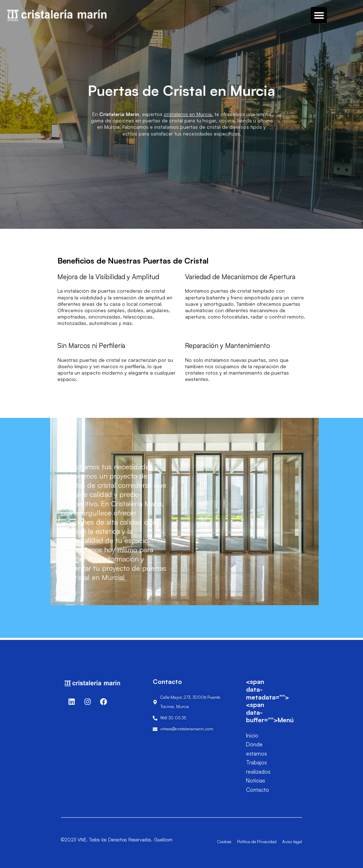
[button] (319, 15)
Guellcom (163, 840)
